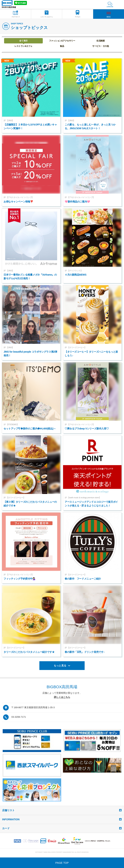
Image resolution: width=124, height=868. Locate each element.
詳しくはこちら (62, 697)
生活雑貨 (100, 41)
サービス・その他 (100, 46)
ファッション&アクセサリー (62, 41)
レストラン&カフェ (23, 46)
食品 (62, 46)
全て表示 (23, 41)
